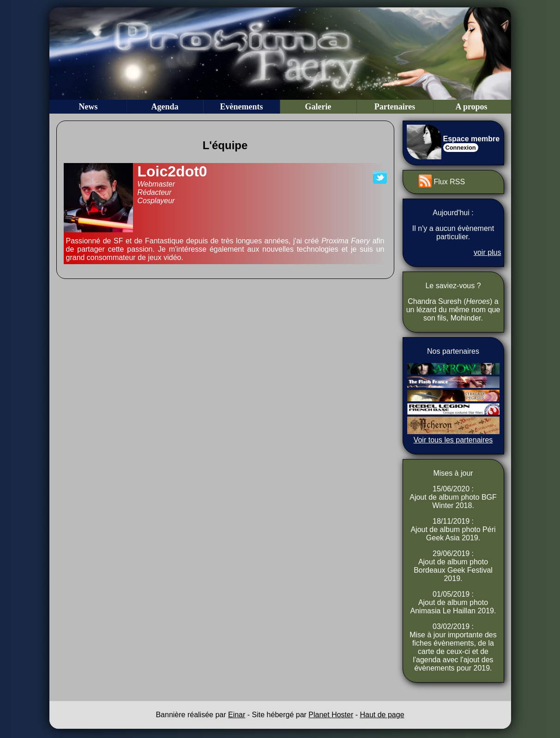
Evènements (242, 107)
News (88, 107)
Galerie (318, 107)
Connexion (461, 148)
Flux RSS (450, 182)
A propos (471, 107)
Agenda (165, 107)
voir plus (488, 252)
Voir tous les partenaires (453, 440)
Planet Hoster (331, 715)
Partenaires (395, 107)
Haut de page (382, 715)
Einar (237, 715)
